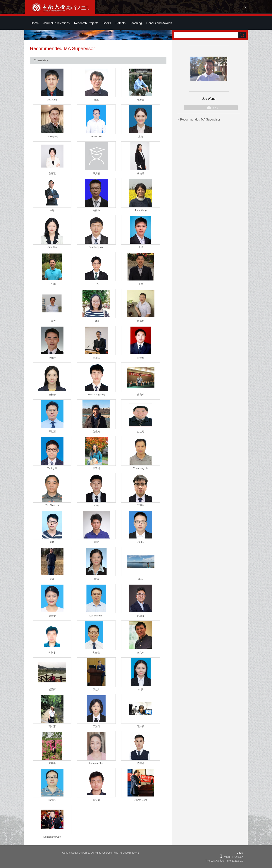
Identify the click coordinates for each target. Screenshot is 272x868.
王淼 (96, 284)
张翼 (96, 100)
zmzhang (52, 100)
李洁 (141, 579)
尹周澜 (96, 174)
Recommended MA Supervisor (200, 120)
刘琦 (52, 542)
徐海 (52, 210)
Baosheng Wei (96, 247)
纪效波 (141, 616)
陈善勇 (141, 763)
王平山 (52, 284)
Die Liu (141, 542)
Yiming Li (52, 468)
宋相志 (96, 358)
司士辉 (141, 358)
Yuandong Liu (141, 468)
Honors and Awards (159, 23)
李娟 (96, 579)
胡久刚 (141, 653)
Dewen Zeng (141, 800)
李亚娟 (96, 468)
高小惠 (52, 726)
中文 (244, 7)
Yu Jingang (52, 136)
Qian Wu (52, 247)
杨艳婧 (141, 174)
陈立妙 (52, 800)
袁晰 (141, 137)
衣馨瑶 (52, 174)
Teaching (136, 23)
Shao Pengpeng (96, 394)
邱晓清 (52, 432)
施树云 (52, 395)
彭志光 (96, 432)
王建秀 (52, 321)
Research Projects (86, 23)
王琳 (141, 284)
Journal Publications (56, 23)
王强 (141, 247)
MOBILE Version (232, 857)
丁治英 (96, 726)
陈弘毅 (96, 800)
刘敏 (96, 542)
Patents (120, 23)
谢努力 (96, 210)
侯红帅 (96, 690)
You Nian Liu (52, 505)
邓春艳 (52, 763)
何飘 (141, 690)
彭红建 (141, 432)
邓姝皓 (141, 726)
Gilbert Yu (96, 136)
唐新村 (141, 321)
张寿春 (141, 100)
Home (35, 23)
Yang (96, 505)
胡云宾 (96, 653)
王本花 (96, 321)
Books (107, 23)
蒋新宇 (52, 653)
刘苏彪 (141, 505)
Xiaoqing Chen (96, 763)
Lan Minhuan (96, 616)
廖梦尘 (52, 616)
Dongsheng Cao (52, 837)
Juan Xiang (141, 210)
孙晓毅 (52, 358)
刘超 (52, 579)
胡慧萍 (52, 690)
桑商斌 (141, 395)
